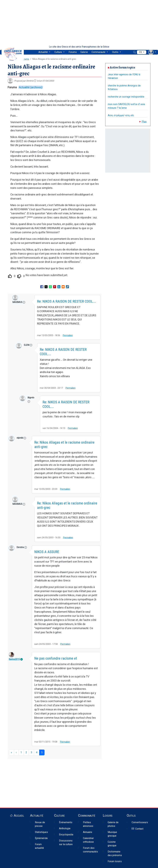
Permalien (68, 335)
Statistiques (41, 832)
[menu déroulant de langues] (142, 52)
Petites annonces (88, 824)
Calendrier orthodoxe (88, 840)
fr (141, 52)
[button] (67, 287)
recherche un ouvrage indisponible (126, 97)
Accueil (19, 815)
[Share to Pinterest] (55, 287)
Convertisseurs (140, 822)
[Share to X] (46, 287)
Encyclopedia (66, 835)
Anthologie (65, 828)
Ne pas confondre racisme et (56, 658)
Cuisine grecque (112, 844)
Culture (58, 52)
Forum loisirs (115, 861)
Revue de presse (40, 824)
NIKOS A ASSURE (47, 552)
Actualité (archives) (31, 87)
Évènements (66, 822)
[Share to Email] (63, 287)
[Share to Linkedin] (59, 287)
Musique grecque (112, 834)
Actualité (43, 52)
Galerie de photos (113, 824)
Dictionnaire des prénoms (115, 853)
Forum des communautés (90, 850)
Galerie (84, 52)
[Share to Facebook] (42, 287)
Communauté (98, 52)
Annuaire (88, 832)
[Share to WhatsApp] (50, 287)
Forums (73, 52)
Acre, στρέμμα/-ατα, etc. (121, 115)
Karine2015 (14, 659)
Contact (139, 829)
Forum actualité (39, 846)
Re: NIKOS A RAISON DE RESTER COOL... (67, 301)
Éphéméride (41, 838)
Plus (144, 122)
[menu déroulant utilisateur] (152, 52)
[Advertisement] (79, 23)
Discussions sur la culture (66, 842)
